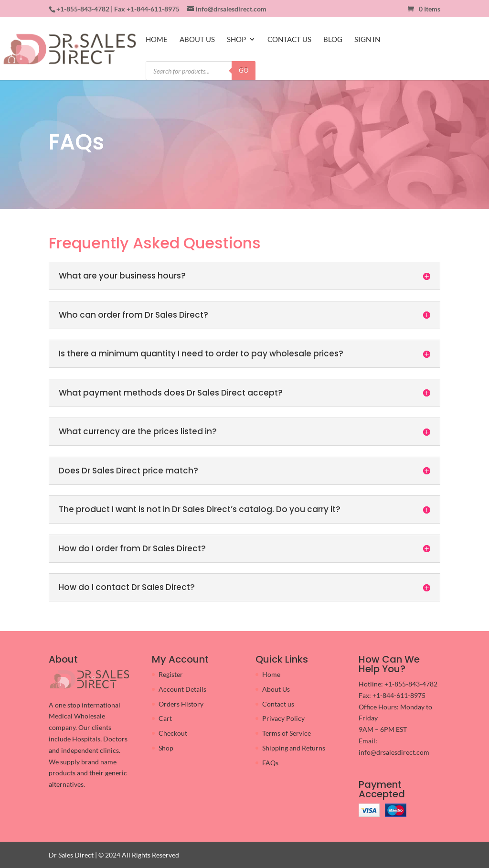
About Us (276, 689)
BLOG (333, 40)
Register (171, 674)
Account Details (182, 689)
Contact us (278, 704)
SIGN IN (367, 40)
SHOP (236, 40)
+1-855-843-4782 (83, 9)
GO (244, 70)
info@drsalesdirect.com (394, 752)
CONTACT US (289, 40)
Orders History (181, 704)
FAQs (270, 763)
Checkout (173, 733)
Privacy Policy (283, 718)
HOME (157, 40)
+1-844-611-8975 (153, 9)
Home (271, 674)
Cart (165, 718)
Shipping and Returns (294, 748)
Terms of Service (287, 733)
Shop (166, 748)
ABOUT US (197, 40)
